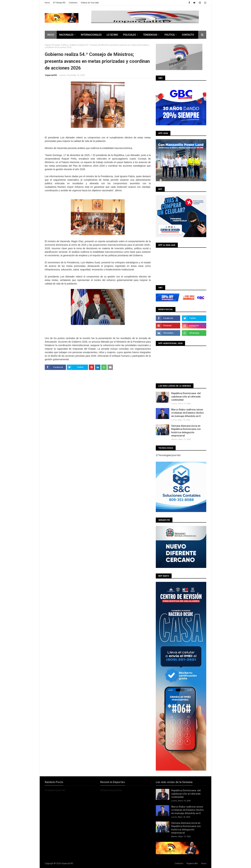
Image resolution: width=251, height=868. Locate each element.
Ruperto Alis (192, 863)
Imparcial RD (51, 75)
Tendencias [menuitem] (150, 35)
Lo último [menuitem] (112, 35)
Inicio (47, 3)
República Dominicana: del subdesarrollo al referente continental (186, 397)
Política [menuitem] (170, 35)
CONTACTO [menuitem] (188, 35)
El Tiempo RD (59, 3)
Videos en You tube (90, 3)
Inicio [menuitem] (51, 35)
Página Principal (52, 45)
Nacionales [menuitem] (66, 35)
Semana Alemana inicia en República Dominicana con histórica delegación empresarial (186, 431)
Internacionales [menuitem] (91, 35)
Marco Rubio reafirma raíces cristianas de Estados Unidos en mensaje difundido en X (187, 413)
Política (65, 45)
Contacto (73, 3)
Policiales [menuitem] (130, 35)
